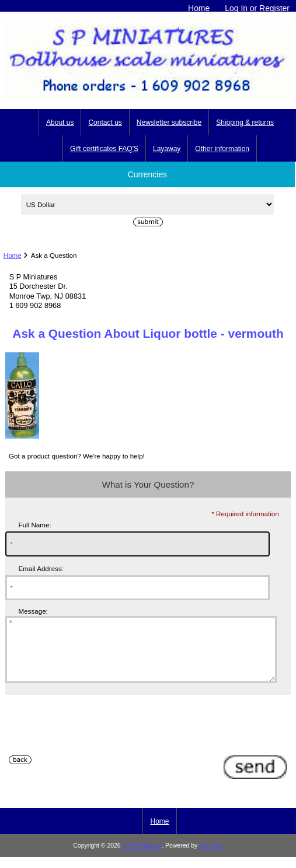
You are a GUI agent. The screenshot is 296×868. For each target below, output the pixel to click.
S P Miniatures (142, 858)
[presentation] (94, 741)
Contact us (105, 123)
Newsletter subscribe (169, 123)
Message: (33, 611)
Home (199, 8)
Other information (222, 149)
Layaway (167, 149)
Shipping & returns (245, 123)
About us (60, 123)
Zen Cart (211, 858)
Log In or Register (257, 8)
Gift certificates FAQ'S (104, 149)
